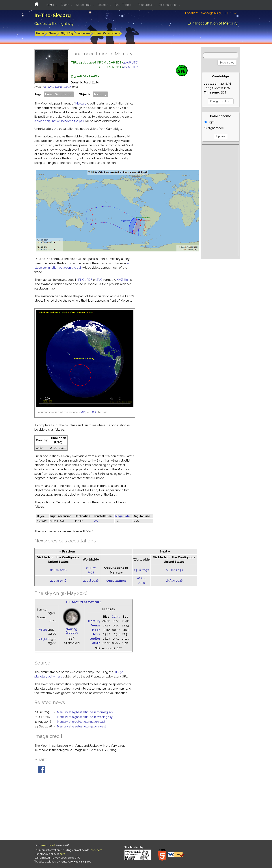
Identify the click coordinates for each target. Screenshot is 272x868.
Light (209, 122)
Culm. (116, 617)
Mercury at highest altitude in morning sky (85, 712)
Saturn (95, 643)
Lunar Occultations (107, 33)
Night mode (214, 128)
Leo (96, 521)
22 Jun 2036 (58, 581)
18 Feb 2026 (58, 570)
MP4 (83, 412)
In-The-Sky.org (53, 15)
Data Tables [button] (123, 5)
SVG (100, 280)
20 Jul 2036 (91, 581)
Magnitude (123, 516)
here (62, 854)
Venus (96, 625)
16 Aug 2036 (174, 581)
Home (40, 33)
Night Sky (67, 33)
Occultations (116, 581)
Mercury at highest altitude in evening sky (85, 717)
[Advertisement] (220, 200)
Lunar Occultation (59, 94)
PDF (90, 280)
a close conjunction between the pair (60, 121)
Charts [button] (65, 5)
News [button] (51, 5)
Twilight (42, 630)
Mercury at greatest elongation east (81, 722)
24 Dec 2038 (174, 570)
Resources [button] (145, 5)
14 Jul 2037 (141, 570)
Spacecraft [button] (84, 5)
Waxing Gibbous (72, 631)
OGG (94, 412)
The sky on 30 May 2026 (83, 602)
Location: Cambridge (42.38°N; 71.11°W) (211, 13)
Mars (97, 634)
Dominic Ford (46, 845)
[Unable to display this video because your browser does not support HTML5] (85, 359)
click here (96, 850)
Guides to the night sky (54, 24)
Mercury (100, 94)
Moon (96, 630)
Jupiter (95, 639)
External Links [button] (168, 5)
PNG (82, 280)
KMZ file (123, 280)
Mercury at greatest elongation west (81, 726)
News (53, 33)
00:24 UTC (130, 67)
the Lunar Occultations (57, 87)
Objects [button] (103, 5)
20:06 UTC (130, 62)
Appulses (84, 33)
